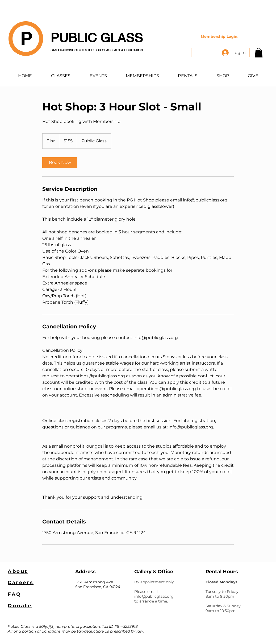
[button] (259, 53)
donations (51, 631)
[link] (60, 163)
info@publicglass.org (154, 596)
